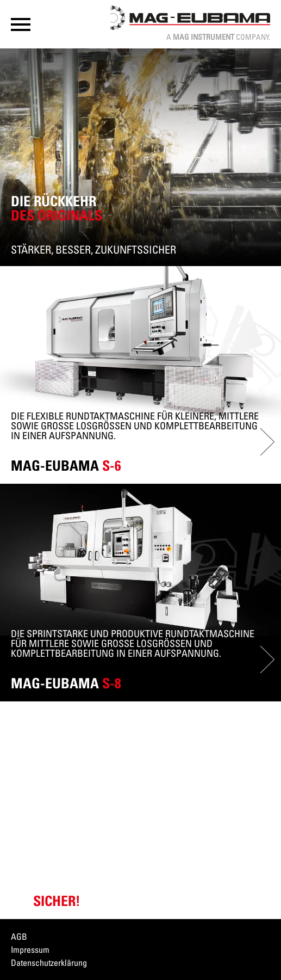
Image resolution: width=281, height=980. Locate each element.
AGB (19, 936)
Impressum (30, 950)
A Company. (218, 37)
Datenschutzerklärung (49, 963)
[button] (21, 24)
